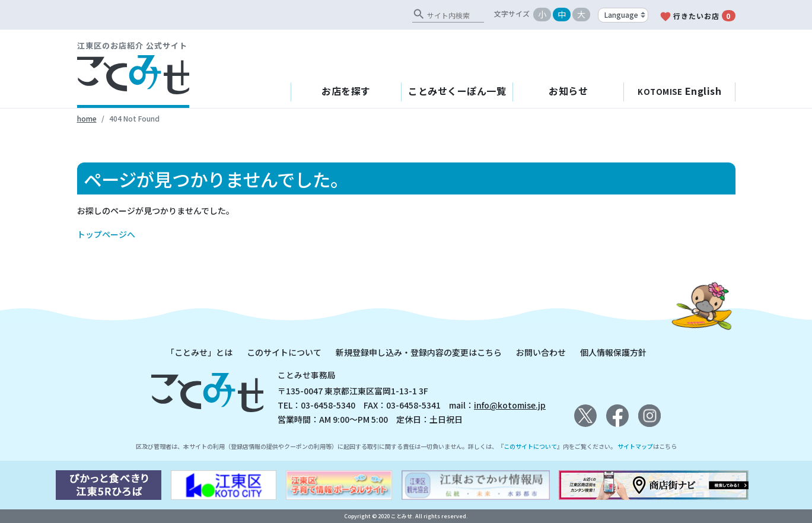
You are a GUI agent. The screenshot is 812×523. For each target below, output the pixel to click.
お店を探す (346, 91)
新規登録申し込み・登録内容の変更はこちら (419, 352)
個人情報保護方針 (613, 352)
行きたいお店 (698, 16)
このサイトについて (284, 352)
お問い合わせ (541, 352)
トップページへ (106, 234)
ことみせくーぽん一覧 (457, 91)
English (679, 91)
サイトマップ (635, 446)
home (87, 118)
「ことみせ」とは (199, 352)
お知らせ (568, 91)
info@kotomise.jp (510, 405)
